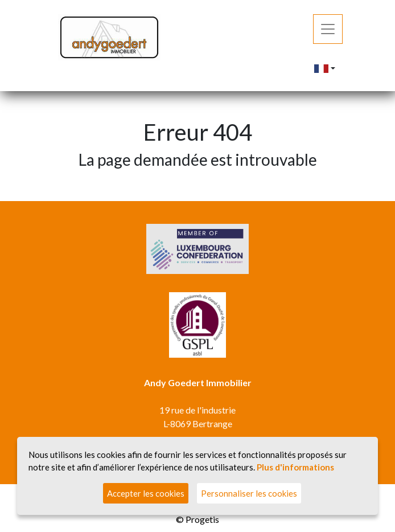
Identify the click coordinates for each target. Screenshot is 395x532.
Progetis (202, 519)
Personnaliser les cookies (249, 493)
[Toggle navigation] (328, 29)
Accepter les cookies (146, 493)
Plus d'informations (295, 467)
